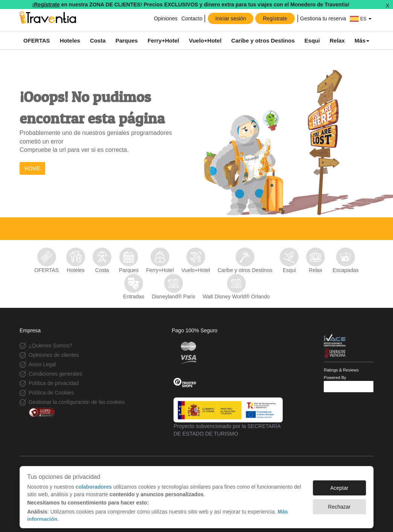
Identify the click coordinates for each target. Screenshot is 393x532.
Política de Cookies (51, 393)
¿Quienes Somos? (50, 345)
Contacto (192, 18)
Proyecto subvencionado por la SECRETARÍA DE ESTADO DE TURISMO (228, 417)
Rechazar (339, 503)
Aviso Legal (42, 364)
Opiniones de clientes (54, 355)
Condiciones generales (55, 374)
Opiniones (166, 18)
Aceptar (339, 484)
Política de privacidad (54, 383)
